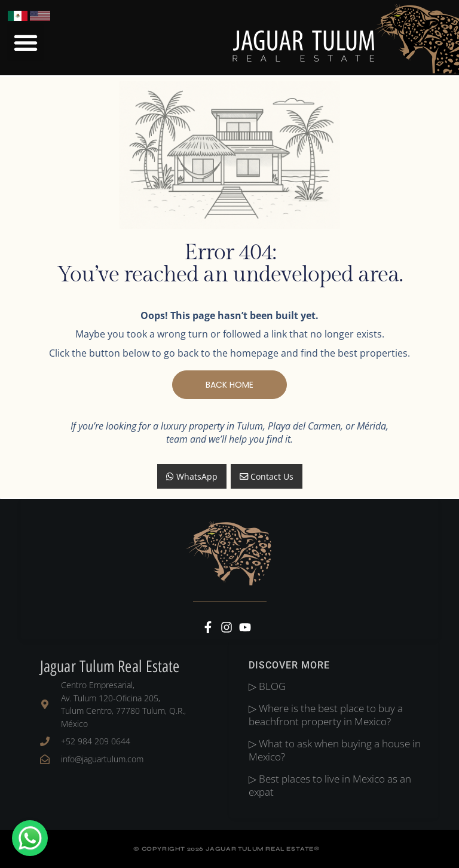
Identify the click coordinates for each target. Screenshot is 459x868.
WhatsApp (192, 476)
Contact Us (267, 476)
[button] (25, 42)
